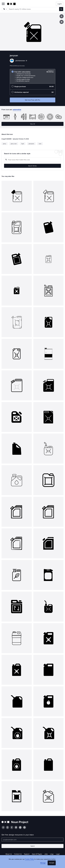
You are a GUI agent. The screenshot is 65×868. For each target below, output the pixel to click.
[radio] (33, 76)
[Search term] (34, 9)
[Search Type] (5, 9)
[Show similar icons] (62, 22)
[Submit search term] (61, 9)
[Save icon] (62, 16)
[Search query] (32, 160)
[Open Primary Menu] (3, 4)
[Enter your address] (32, 840)
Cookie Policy (29, 859)
